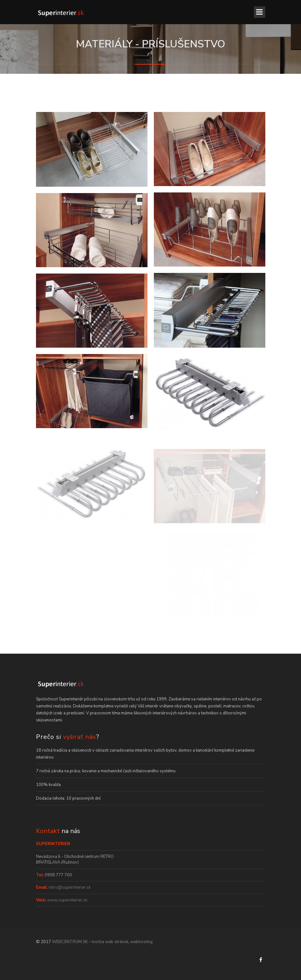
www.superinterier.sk (67, 900)
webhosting (141, 942)
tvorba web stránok (110, 942)
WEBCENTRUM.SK (70, 942)
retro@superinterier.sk (69, 887)
